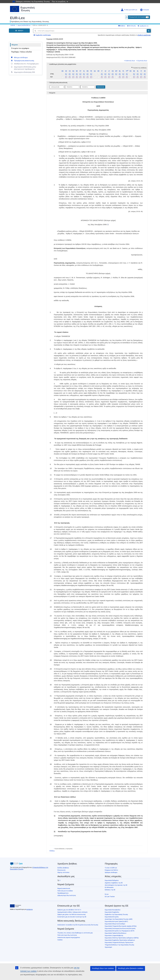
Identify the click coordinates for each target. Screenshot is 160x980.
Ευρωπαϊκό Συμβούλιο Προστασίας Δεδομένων (120, 940)
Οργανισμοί (108, 947)
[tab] (97, 64)
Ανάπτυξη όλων (130, 61)
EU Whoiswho (109, 887)
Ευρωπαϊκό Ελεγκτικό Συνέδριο (115, 924)
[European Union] (15, 906)
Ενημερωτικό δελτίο (111, 870)
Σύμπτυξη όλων (142, 61)
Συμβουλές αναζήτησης (42, 35)
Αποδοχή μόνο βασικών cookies (131, 968)
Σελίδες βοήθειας (63, 868)
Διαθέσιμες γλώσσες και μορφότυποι (61, 64)
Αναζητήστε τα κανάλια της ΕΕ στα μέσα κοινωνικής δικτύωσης (78, 925)
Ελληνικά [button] (144, 10)
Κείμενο (15, 45)
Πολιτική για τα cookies (65, 891)
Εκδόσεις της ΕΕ (110, 890)
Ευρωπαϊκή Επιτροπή (112, 917)
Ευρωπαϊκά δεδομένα (112, 880)
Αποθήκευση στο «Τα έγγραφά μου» (25, 64)
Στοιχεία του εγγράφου (20, 48)
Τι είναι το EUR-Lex (111, 868)
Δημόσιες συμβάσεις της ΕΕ (114, 883)
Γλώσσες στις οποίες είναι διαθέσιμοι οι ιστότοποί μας (75, 933)
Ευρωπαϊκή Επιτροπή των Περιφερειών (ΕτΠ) (120, 931)
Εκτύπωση (131, 26)
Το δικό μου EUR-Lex (129, 10)
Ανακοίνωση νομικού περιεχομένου (69, 937)
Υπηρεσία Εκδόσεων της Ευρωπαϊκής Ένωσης (119, 945)
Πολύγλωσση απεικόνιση (57, 83)
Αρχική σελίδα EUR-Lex (24, 25)
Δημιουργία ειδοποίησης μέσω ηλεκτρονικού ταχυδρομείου (23, 68)
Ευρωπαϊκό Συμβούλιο (112, 912)
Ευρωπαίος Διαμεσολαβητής (114, 935)
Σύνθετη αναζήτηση (144, 35)
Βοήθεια (122, 26)
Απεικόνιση (101, 87)
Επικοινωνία (61, 870)
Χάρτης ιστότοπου (63, 872)
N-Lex (107, 894)
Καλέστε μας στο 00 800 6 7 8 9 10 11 (69, 910)
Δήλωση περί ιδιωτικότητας (67, 895)
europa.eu (30, 909)
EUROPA (13, 25)
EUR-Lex (17, 18)
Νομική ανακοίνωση (64, 888)
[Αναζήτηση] (149, 31)
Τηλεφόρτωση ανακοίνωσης (22, 60)
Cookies (60, 940)
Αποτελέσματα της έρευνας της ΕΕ (116, 885)
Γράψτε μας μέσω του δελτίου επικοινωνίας (72, 914)
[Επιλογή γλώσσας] (57, 87)
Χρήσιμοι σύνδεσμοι (111, 872)
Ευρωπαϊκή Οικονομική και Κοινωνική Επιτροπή (120, 928)
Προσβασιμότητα (63, 893)
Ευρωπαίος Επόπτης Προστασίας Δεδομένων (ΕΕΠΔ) (122, 938)
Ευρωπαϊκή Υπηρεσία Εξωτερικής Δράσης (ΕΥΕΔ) (121, 926)
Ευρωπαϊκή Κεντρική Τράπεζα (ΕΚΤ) (116, 921)
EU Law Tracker (110, 897)
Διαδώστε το (143, 26)
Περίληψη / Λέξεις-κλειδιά (21, 52)
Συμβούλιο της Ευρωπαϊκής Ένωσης (116, 914)
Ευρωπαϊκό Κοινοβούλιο (113, 910)
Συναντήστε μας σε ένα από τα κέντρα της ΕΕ (72, 917)
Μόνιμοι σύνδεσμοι (19, 57)
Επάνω (52, 851)
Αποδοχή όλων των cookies (103, 968)
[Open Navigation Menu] (19, 31)
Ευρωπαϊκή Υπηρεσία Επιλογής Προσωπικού (119, 942)
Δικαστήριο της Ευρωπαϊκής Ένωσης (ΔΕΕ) (119, 919)
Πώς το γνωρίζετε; (60, 2)
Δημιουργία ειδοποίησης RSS (23, 72)
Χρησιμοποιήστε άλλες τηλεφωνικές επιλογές (72, 912)
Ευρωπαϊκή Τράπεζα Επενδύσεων (116, 933)
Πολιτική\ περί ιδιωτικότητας (67, 935)
